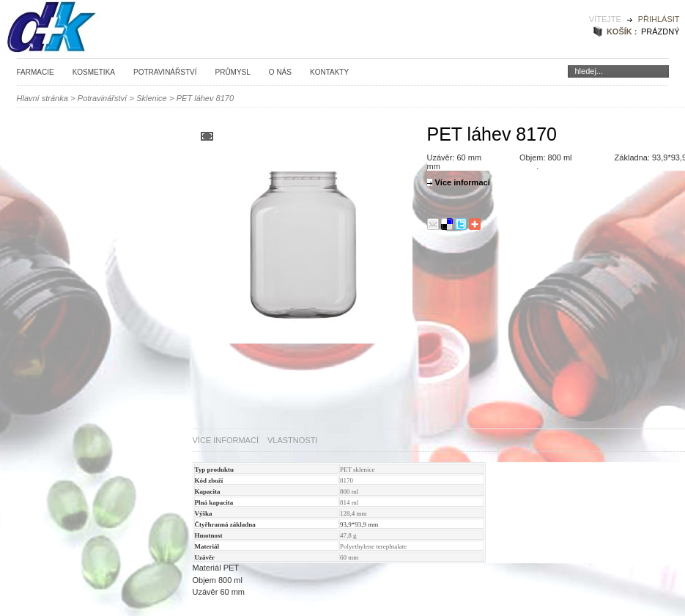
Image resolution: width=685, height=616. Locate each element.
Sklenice (152, 98)
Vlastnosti (292, 440)
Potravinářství (165, 72)
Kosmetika (94, 72)
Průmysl (232, 72)
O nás (280, 72)
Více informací (226, 440)
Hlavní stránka (42, 98)
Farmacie (36, 72)
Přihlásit (659, 19)
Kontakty (329, 72)
